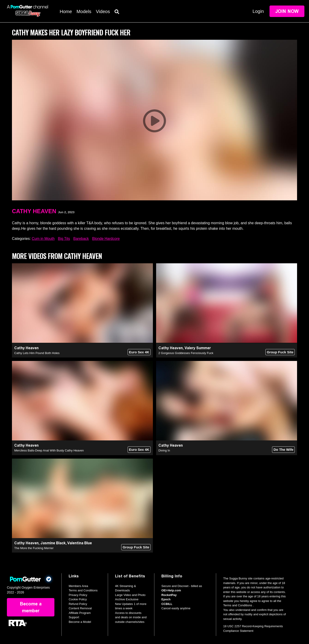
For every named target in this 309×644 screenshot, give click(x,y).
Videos (103, 11)
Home (66, 11)
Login (258, 11)
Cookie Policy (78, 599)
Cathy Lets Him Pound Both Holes (37, 353)
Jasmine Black (53, 543)
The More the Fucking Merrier (34, 548)
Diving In (164, 450)
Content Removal (80, 608)
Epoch (166, 599)
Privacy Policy (78, 595)
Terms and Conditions (83, 590)
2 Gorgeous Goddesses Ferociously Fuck (186, 353)
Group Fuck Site (280, 352)
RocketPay (169, 595)
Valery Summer (198, 348)
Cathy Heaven (34, 211)
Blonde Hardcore (106, 239)
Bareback (81, 239)
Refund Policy (78, 604)
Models (84, 11)
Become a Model (80, 622)
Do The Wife (283, 450)
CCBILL (167, 604)
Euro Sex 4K (139, 352)
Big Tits (64, 239)
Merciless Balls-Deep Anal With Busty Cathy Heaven (49, 450)
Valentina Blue (80, 543)
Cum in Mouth (43, 239)
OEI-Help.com (171, 590)
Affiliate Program (80, 613)
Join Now (287, 11)
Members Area (78, 586)
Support (74, 617)
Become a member (31, 607)
